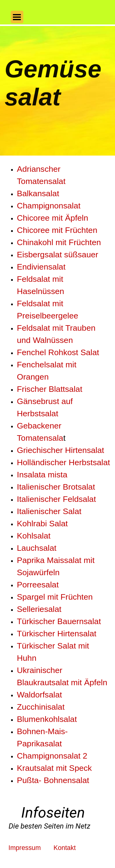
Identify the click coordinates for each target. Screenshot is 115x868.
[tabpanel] (57, 480)
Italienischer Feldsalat (56, 499)
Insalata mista (42, 475)
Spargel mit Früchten (55, 597)
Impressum (25, 848)
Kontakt (64, 848)
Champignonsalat (49, 206)
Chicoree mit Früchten (57, 230)
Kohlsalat (34, 536)
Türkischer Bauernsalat (59, 621)
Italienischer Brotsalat (56, 487)
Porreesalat (38, 585)
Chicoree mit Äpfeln (53, 218)
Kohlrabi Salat (42, 524)
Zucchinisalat (41, 707)
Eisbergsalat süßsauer (57, 255)
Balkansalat (38, 193)
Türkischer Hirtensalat (57, 634)
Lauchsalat (37, 548)
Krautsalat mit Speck (54, 768)
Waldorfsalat (39, 695)
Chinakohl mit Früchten (59, 242)
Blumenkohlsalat (47, 719)
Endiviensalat (41, 267)
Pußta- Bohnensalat (53, 780)
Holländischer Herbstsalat (63, 462)
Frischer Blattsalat (50, 389)
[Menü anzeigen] (17, 17)
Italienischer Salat (49, 511)
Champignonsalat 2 (52, 756)
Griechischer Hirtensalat (60, 450)
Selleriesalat (39, 609)
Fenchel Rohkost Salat (58, 352)
